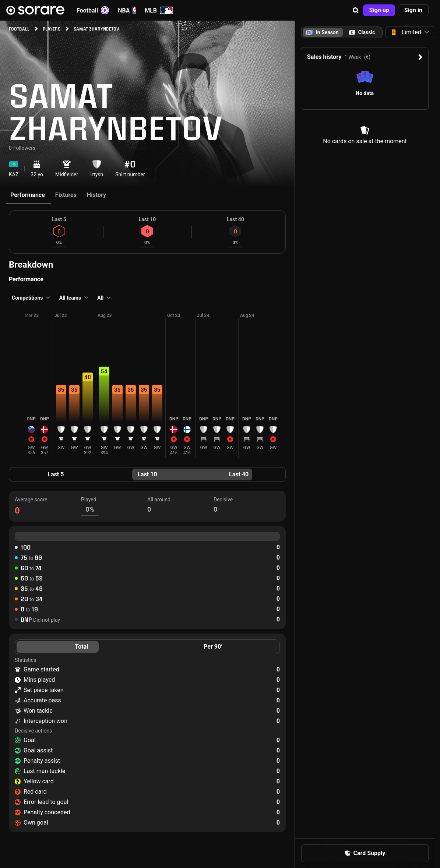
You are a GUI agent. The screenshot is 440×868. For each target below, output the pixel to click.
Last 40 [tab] (239, 474)
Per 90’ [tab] (213, 647)
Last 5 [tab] (56, 474)
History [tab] (96, 195)
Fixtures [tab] (66, 195)
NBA (127, 10)
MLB (159, 10)
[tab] (362, 32)
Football (93, 10)
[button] (356, 10)
